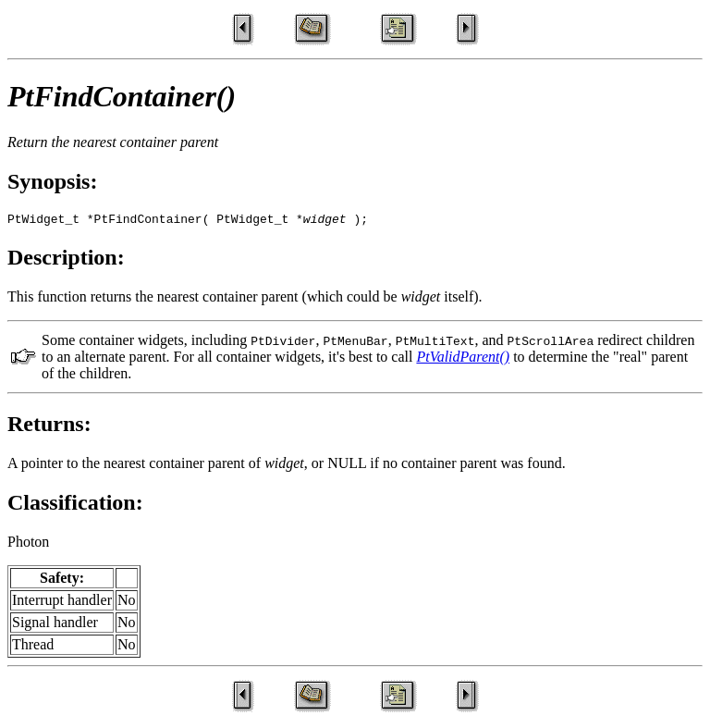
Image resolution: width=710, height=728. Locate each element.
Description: (66, 260)
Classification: (75, 505)
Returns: (49, 426)
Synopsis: (52, 181)
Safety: (62, 580)
